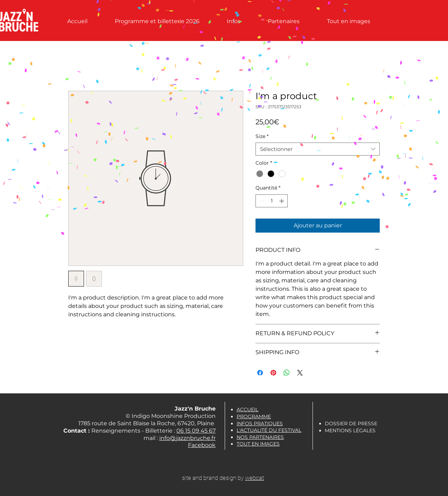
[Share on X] (300, 373)
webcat (254, 478)
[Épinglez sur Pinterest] (273, 373)
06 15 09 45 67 (196, 431)
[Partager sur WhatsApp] (287, 373)
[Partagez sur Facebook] (260, 373)
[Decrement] (261, 201)
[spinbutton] (272, 201)
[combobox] (318, 149)
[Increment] (282, 201)
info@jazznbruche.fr (187, 438)
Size (262, 136)
